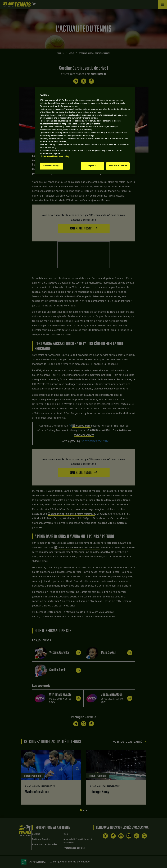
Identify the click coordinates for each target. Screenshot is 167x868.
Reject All (93, 166)
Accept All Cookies (118, 166)
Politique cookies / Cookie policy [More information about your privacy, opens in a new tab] (55, 157)
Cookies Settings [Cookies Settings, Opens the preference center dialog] (51, 166)
